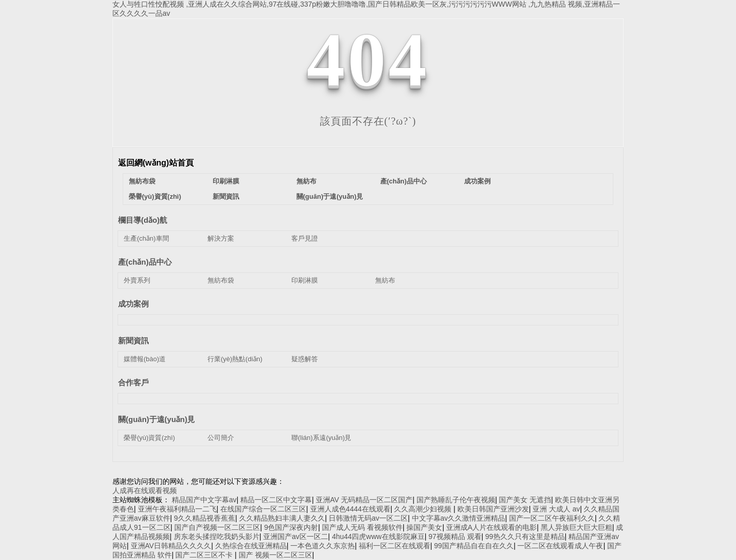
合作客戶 (133, 382)
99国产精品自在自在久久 (474, 546)
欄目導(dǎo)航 (143, 220)
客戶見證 (305, 238)
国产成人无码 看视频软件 (362, 527)
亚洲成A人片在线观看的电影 (491, 527)
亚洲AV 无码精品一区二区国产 (364, 500)
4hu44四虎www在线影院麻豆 (378, 536)
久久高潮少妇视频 (424, 509)
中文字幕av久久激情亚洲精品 (459, 518)
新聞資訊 (226, 196)
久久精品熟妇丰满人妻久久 (282, 518)
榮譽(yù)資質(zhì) (155, 196)
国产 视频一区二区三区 (275, 555)
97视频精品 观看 (455, 536)
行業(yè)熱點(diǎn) (235, 359)
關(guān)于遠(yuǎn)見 (330, 196)
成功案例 (477, 181)
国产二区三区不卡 (205, 555)
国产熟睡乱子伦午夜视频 (456, 500)
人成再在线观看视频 (145, 491)
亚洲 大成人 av (556, 509)
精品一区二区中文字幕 (276, 500)
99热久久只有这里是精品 (525, 536)
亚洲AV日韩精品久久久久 (171, 546)
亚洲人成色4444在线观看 (350, 509)
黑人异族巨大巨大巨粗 (577, 527)
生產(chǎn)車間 (146, 238)
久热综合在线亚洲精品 (251, 546)
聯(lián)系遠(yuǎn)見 (321, 438)
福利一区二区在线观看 (395, 546)
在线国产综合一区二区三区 (263, 509)
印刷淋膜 (226, 181)
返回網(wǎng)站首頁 (156, 163)
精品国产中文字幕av (204, 500)
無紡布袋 (142, 181)
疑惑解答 (305, 359)
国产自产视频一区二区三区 (217, 527)
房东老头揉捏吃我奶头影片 (217, 536)
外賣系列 (137, 280)
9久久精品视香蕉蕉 (204, 518)
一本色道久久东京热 (323, 546)
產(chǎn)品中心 (404, 181)
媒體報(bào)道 (145, 359)
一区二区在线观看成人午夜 (560, 546)
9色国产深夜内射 (291, 527)
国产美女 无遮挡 (525, 500)
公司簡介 (221, 438)
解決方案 (221, 238)
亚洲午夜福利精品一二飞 (177, 509)
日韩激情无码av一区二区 (368, 518)
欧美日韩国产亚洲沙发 (493, 509)
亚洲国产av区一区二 (296, 536)
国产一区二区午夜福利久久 (552, 518)
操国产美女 (424, 527)
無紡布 (306, 181)
